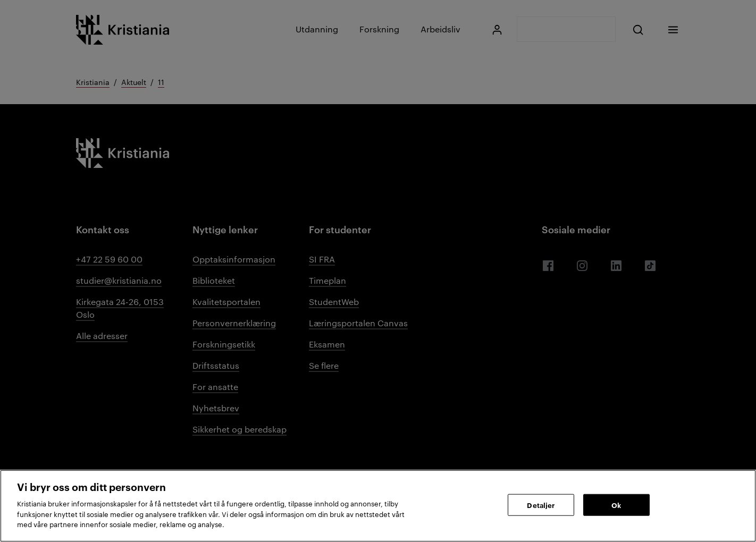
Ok (616, 504)
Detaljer (541, 504)
